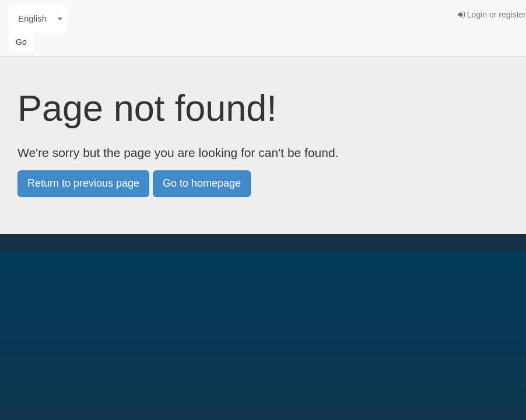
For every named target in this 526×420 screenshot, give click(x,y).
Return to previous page (83, 183)
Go (21, 42)
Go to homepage (202, 183)
